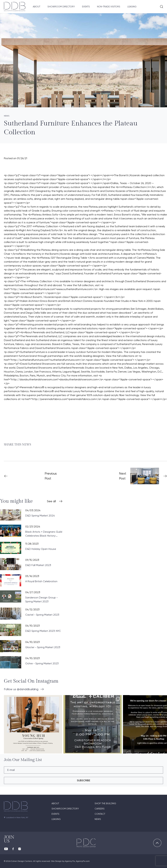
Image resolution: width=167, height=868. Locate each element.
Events (86, 7)
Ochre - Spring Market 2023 (42, 663)
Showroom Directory (61, 7)
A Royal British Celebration (41, 581)
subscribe (84, 780)
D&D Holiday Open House (41, 549)
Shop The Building (105, 803)
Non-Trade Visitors (109, 7)
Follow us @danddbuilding (21, 689)
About (37, 7)
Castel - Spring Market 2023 (42, 615)
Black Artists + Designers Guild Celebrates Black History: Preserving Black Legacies (44, 534)
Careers (100, 809)
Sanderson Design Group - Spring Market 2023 (42, 599)
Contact (100, 814)
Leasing (132, 7)
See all (51, 501)
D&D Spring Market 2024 (40, 516)
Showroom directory (65, 809)
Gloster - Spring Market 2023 (43, 647)
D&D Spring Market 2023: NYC (43, 631)
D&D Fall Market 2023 (38, 565)
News (98, 819)
